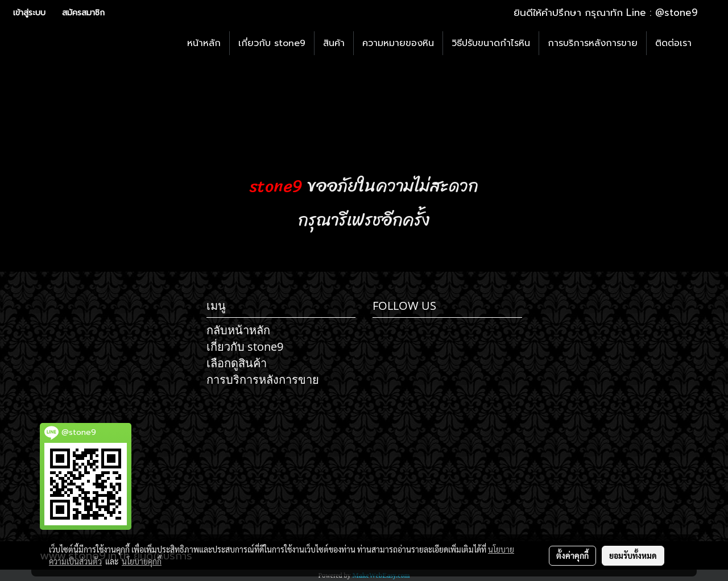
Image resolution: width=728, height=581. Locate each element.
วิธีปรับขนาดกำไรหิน (491, 43)
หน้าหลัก (204, 43)
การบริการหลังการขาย (593, 43)
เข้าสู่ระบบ (29, 13)
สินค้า (334, 43)
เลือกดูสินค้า (237, 363)
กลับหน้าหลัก (238, 330)
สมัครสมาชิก (83, 13)
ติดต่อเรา (673, 43)
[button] (710, 43)
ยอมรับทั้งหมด (633, 555)
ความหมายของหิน (398, 43)
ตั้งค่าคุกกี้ (572, 555)
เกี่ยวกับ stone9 (272, 43)
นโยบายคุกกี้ (142, 561)
